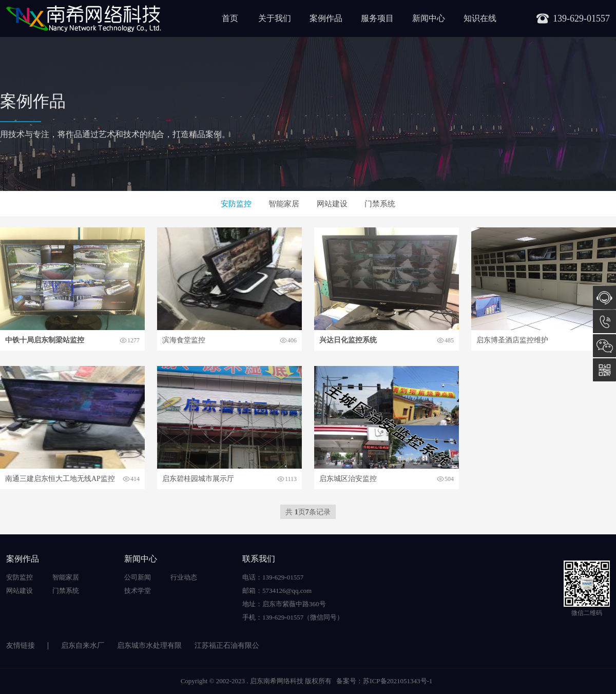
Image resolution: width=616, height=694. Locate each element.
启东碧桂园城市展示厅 (198, 479)
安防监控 (236, 204)
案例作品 (326, 18)
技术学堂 (138, 591)
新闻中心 (429, 18)
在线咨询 (604, 297)
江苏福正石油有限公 (227, 645)
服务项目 (377, 18)
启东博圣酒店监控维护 (512, 340)
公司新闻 (138, 577)
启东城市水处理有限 (149, 645)
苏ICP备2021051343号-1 (398, 681)
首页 (230, 18)
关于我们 (275, 18)
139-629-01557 (604, 322)
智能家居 (284, 204)
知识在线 (480, 18)
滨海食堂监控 (184, 340)
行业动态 (184, 577)
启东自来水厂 (83, 645)
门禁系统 (380, 204)
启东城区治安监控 (348, 479)
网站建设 (332, 204)
